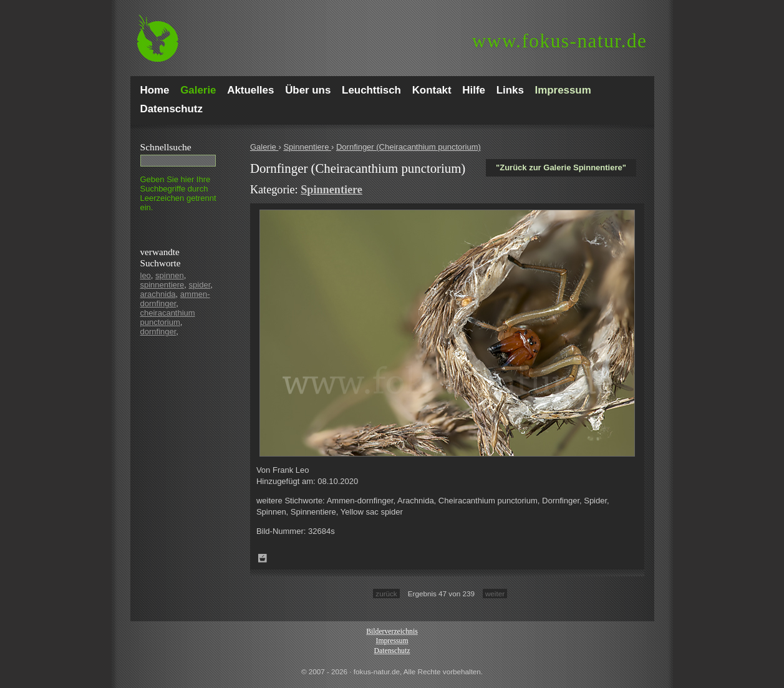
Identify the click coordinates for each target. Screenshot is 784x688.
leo (146, 275)
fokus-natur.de (560, 41)
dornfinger (158, 332)
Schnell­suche (166, 147)
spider (200, 285)
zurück (386, 594)
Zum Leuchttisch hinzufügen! (263, 558)
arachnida (158, 294)
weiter (495, 594)
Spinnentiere (307, 147)
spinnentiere (162, 285)
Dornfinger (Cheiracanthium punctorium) (409, 147)
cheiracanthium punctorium (168, 317)
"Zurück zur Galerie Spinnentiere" (561, 167)
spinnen (170, 275)
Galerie (264, 147)
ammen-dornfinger (175, 299)
